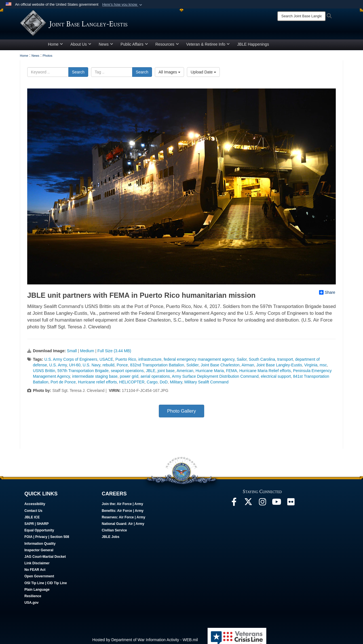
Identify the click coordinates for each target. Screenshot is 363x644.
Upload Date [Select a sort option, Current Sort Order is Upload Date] (203, 74)
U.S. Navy (92, 367)
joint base (166, 373)
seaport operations (127, 373)
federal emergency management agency (199, 361)
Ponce (122, 367)
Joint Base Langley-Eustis (279, 367)
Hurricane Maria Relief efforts (265, 373)
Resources (167, 46)
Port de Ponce (63, 384)
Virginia (311, 367)
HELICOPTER (132, 384)
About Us (81, 46)
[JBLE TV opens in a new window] (277, 505)
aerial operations (155, 378)
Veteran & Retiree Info (208, 46)
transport (285, 361)
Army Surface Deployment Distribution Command (215, 378)
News (106, 46)
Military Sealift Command (206, 384)
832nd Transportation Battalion (157, 367)
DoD (164, 384)
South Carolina (262, 361)
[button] (123, 5)
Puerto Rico (126, 361)
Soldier (192, 367)
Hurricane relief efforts (97, 384)
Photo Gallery (181, 413)
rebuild (108, 367)
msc (323, 367)
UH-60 (75, 367)
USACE (106, 361)
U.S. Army (58, 367)
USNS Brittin (44, 373)
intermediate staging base (95, 378)
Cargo (152, 384)
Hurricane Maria (210, 373)
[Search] (301, 16)
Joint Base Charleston (220, 367)
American (185, 373)
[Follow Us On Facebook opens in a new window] (234, 505)
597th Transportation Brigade (83, 373)
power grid (129, 378)
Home (55, 46)
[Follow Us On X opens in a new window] (248, 505)
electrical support (276, 378)
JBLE (150, 373)
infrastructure (150, 361)
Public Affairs (134, 46)
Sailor (242, 361)
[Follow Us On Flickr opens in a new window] (291, 505)
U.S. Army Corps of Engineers (71, 361)
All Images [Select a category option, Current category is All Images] (169, 74)
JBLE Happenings (253, 46)
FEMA (232, 373)
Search (78, 74)
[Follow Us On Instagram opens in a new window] (262, 505)
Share (327, 294)
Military (176, 384)
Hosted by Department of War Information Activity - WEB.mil (145, 642)
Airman (248, 367)
